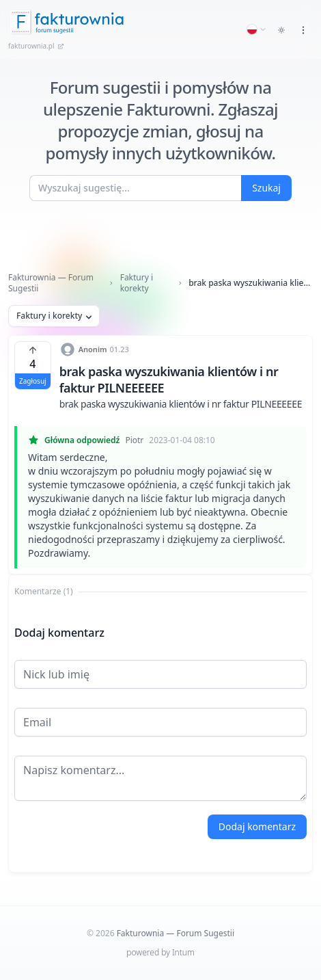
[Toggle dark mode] (281, 30)
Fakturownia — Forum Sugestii (51, 283)
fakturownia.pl (36, 46)
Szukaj (266, 188)
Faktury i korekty (137, 283)
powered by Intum (160, 952)
